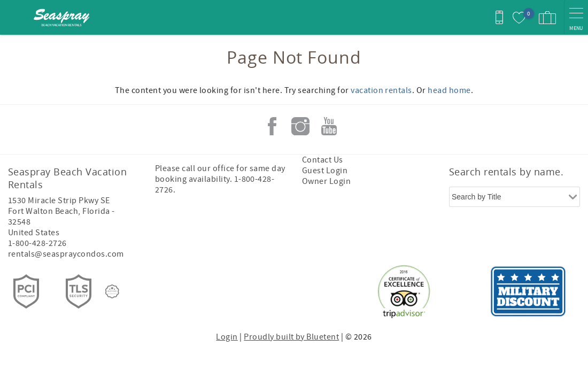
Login (227, 337)
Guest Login (325, 171)
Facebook (272, 126)
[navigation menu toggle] (576, 17)
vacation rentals (381, 90)
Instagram (300, 126)
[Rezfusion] (112, 291)
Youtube (329, 126)
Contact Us (323, 160)
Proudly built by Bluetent (291, 337)
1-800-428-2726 (37, 243)
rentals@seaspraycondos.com (66, 254)
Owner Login (326, 181)
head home (449, 90)
